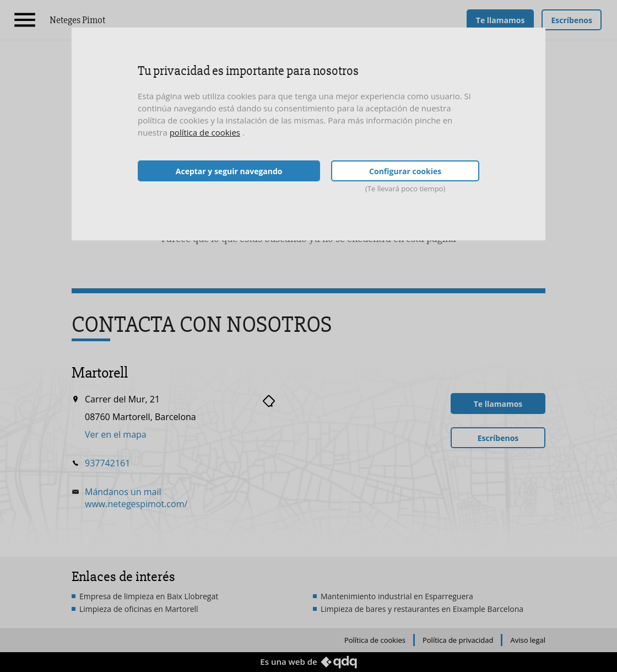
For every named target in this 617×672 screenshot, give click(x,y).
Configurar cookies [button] (405, 171)
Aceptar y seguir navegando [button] (229, 171)
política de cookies (205, 132)
